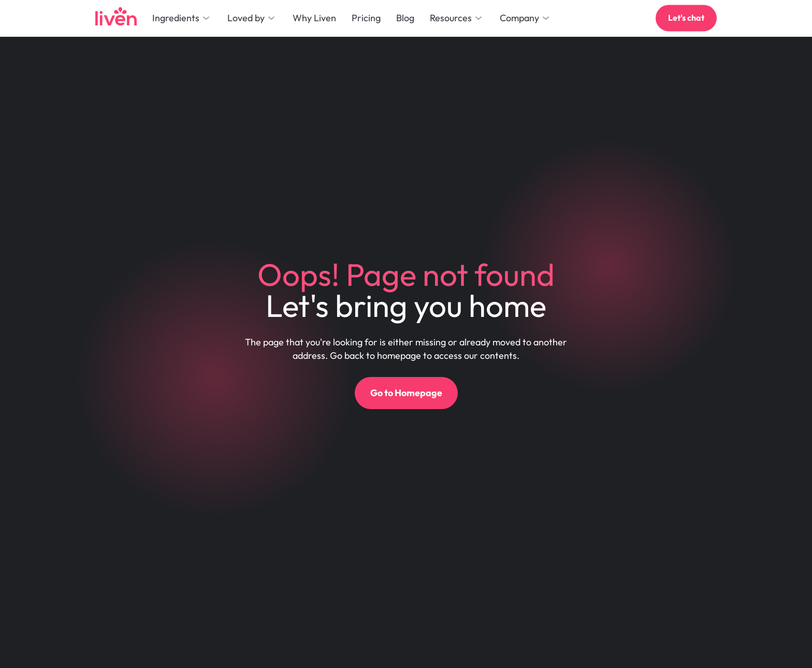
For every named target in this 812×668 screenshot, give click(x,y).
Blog (405, 18)
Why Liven (314, 18)
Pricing (366, 18)
